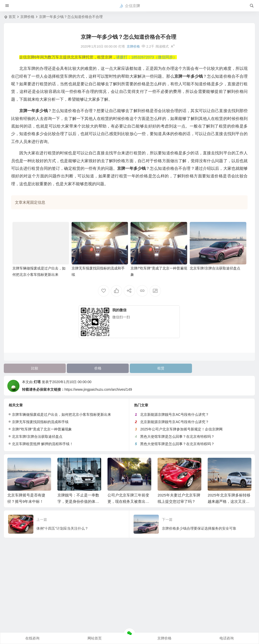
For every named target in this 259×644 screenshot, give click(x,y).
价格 (98, 368)
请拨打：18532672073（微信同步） (146, 57)
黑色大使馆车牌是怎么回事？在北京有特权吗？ (177, 437)
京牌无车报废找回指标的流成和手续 (40, 422)
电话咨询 (227, 638)
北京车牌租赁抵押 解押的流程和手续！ (42, 444)
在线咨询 (32, 638)
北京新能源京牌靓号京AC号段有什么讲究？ (174, 414)
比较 (35, 368)
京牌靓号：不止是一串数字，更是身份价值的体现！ (78, 501)
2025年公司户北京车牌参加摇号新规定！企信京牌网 (181, 429)
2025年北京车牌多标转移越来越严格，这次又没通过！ (229, 501)
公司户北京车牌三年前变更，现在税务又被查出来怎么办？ (128, 501)
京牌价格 (27, 17)
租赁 (161, 368)
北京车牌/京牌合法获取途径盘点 (215, 268)
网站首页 (95, 638)
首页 (12, 17)
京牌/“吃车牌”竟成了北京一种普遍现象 (42, 429)
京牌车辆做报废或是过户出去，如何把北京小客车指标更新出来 (61, 414)
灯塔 (37, 382)
